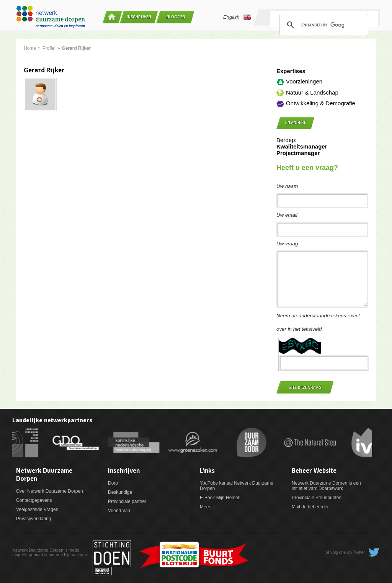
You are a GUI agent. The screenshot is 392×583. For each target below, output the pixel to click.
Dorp (113, 483)
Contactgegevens (34, 500)
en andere (296, 123)
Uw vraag (287, 244)
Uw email (287, 215)
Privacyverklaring (33, 519)
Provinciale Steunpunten (317, 498)
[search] (323, 25)
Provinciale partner (127, 501)
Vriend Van (119, 511)
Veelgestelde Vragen (37, 510)
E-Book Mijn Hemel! (220, 498)
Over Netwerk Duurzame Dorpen (50, 491)
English (237, 17)
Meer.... (207, 507)
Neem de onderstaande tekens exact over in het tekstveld (318, 322)
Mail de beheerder (310, 507)
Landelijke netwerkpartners (52, 420)
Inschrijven (139, 17)
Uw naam (287, 186)
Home (30, 48)
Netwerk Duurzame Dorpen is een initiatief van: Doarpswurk (326, 486)
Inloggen (175, 17)
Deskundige (120, 492)
